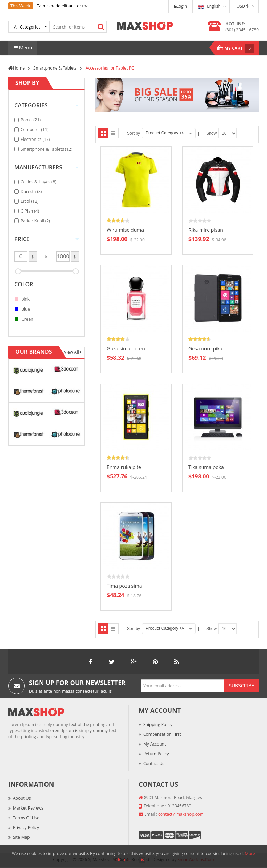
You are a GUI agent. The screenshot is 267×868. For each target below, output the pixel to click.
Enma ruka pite (124, 467)
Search (101, 27)
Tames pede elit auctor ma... (64, 6)
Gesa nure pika (205, 348)
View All (72, 352)
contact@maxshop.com (181, 814)
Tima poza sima (124, 586)
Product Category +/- (165, 133)
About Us (22, 798)
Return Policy (156, 754)
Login (180, 6)
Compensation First (162, 734)
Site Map (21, 837)
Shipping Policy (158, 724)
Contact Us (154, 763)
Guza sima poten (126, 348)
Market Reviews (28, 808)
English (209, 6)
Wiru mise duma (125, 230)
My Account (155, 744)
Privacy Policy (26, 827)
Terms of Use (26, 818)
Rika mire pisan (206, 230)
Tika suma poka (206, 467)
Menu (23, 47)
